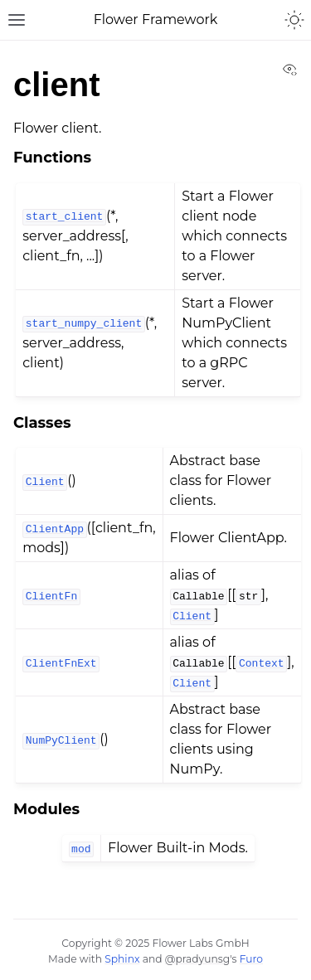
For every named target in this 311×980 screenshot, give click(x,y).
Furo (251, 959)
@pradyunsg (197, 959)
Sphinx (122, 959)
